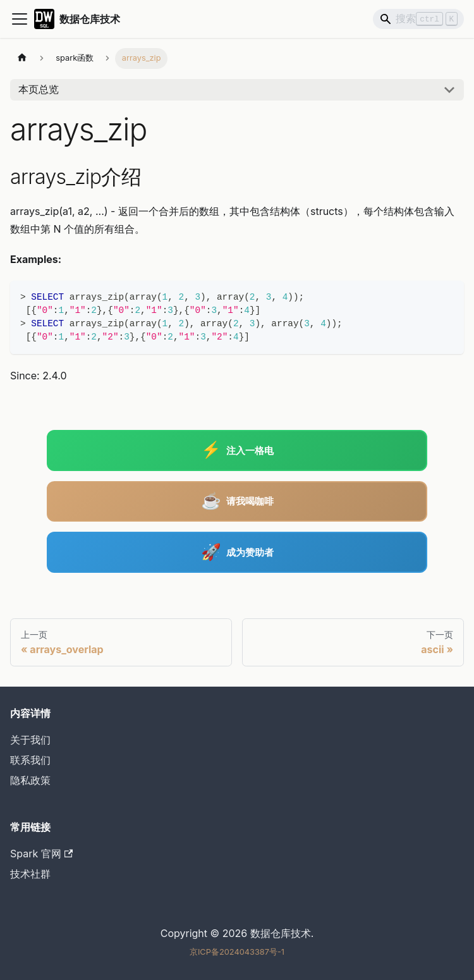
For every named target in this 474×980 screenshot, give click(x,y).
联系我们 (30, 760)
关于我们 (30, 740)
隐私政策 (30, 780)
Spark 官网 (41, 854)
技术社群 (30, 874)
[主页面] (22, 58)
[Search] (418, 19)
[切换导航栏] (20, 19)
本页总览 (39, 89)
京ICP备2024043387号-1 (237, 952)
